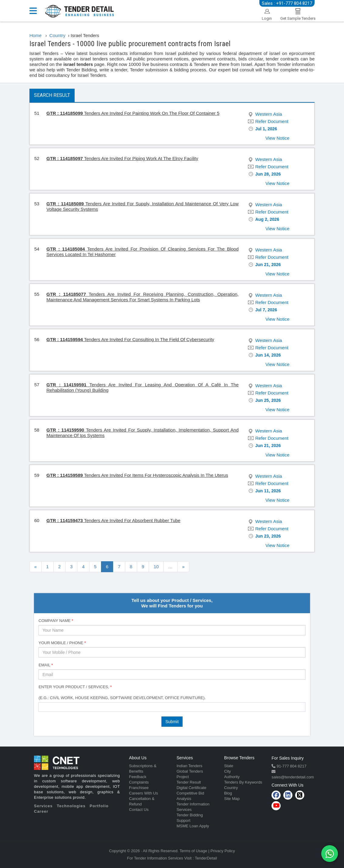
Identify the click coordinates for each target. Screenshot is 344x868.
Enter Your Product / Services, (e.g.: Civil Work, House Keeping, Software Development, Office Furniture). (122, 692)
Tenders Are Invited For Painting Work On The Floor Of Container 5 (133, 113)
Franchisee (139, 788)
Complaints (139, 782)
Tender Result (189, 782)
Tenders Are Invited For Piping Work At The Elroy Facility (122, 158)
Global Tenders (190, 771)
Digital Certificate (191, 788)
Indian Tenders (189, 766)
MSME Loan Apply (193, 826)
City (228, 771)
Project (183, 777)
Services (43, 806)
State (229, 766)
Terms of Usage (193, 851)
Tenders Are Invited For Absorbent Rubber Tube (113, 520)
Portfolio (99, 806)
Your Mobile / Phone (62, 643)
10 (156, 567)
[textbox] (42, 707)
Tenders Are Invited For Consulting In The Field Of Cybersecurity (130, 339)
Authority (232, 777)
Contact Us (139, 810)
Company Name (56, 621)
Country (231, 788)
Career (41, 811)
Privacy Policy (223, 851)
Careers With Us (143, 793)
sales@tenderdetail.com (293, 777)
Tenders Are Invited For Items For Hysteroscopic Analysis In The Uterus (137, 475)
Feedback (138, 777)
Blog (228, 793)
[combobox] (172, 707)
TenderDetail (206, 858)
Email (46, 665)
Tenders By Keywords (243, 782)
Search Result (52, 95)
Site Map (232, 799)
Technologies (71, 806)
